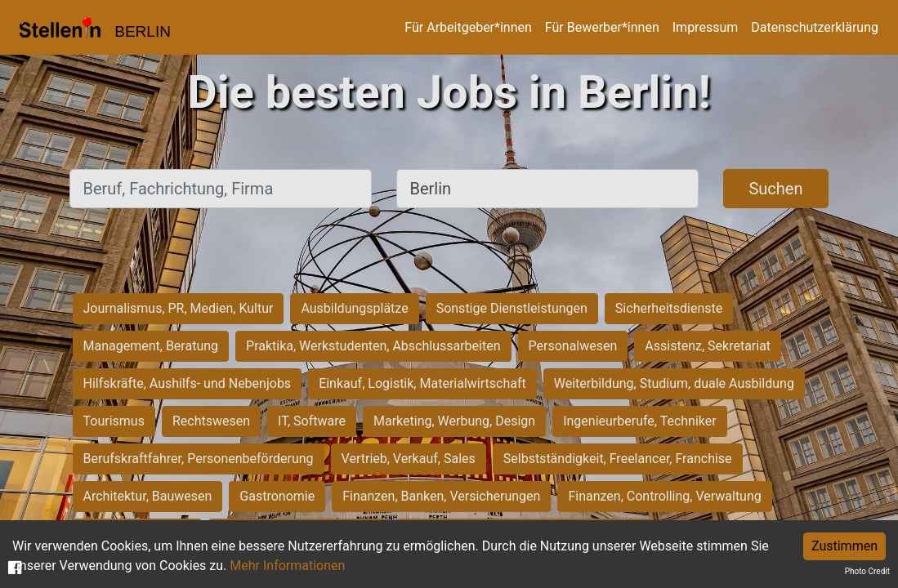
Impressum (706, 27)
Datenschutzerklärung (815, 27)
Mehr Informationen (287, 566)
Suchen (775, 189)
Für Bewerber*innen (602, 27)
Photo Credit (867, 571)
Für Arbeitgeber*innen (468, 27)
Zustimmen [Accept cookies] (844, 546)
